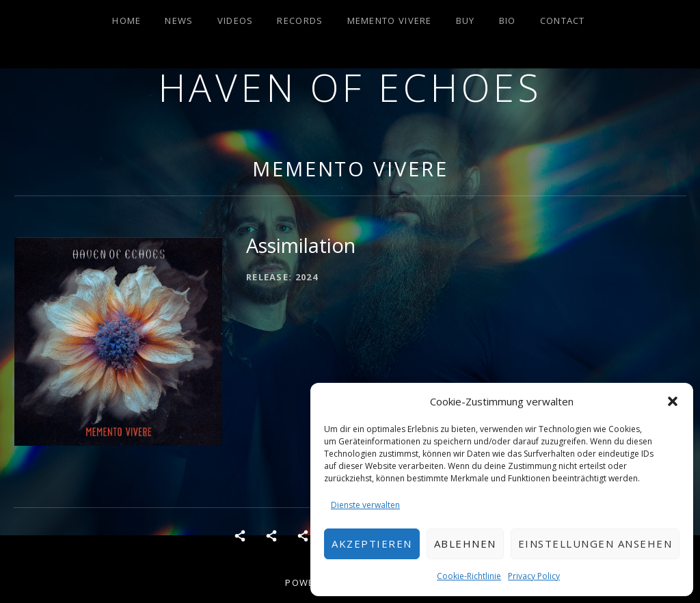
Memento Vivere (390, 21)
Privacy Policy (534, 576)
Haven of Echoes (350, 87)
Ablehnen (465, 544)
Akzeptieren (372, 544)
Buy (466, 21)
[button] (673, 401)
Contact (563, 21)
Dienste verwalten (365, 505)
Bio (508, 21)
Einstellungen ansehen (595, 544)
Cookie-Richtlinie (469, 576)
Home (126, 21)
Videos (235, 21)
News (179, 21)
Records (300, 21)
